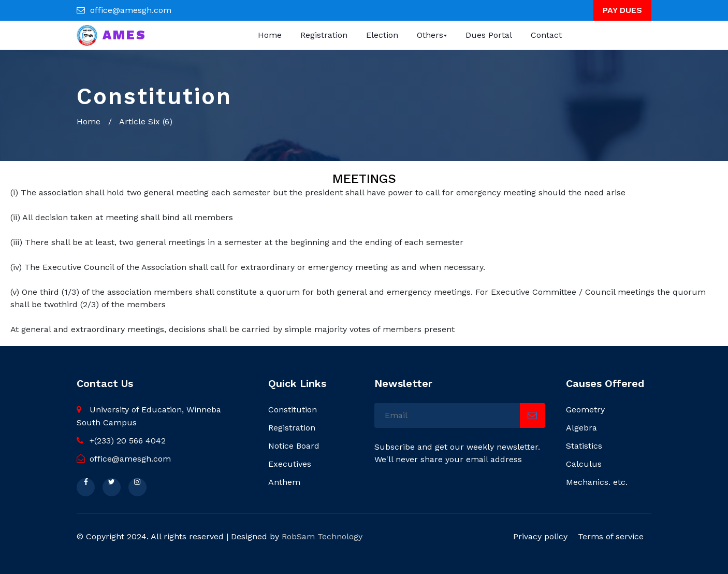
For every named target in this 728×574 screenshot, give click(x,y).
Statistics (584, 446)
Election (382, 35)
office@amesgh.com (131, 10)
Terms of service (611, 536)
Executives (290, 464)
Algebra (581, 428)
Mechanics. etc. (597, 482)
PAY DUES (622, 10)
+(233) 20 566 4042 (121, 441)
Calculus (584, 464)
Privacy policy (540, 536)
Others (430, 35)
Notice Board (294, 446)
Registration (324, 35)
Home (270, 35)
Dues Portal (489, 35)
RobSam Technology (322, 536)
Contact (546, 35)
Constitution (293, 410)
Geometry (585, 410)
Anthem (284, 482)
